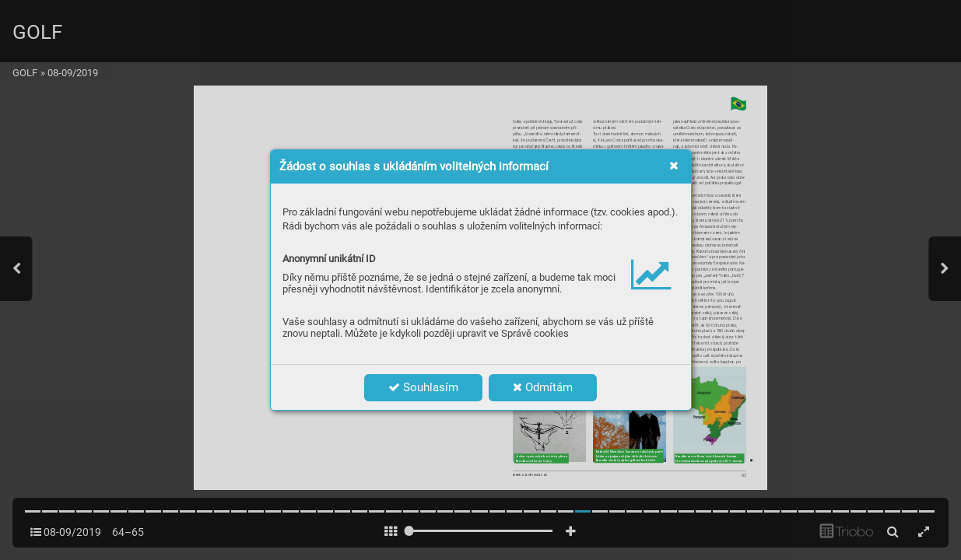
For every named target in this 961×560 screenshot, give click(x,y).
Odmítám (543, 387)
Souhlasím (423, 387)
